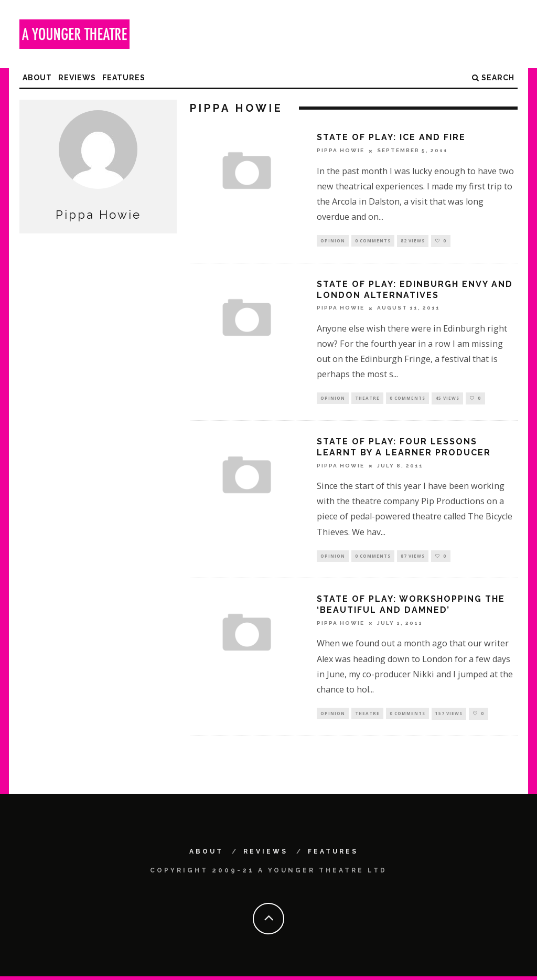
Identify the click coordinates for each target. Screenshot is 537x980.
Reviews (77, 78)
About (37, 78)
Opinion (333, 241)
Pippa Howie (341, 151)
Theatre (367, 400)
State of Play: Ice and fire (391, 137)
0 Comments (373, 241)
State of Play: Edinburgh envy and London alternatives (415, 291)
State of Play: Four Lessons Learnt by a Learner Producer (404, 449)
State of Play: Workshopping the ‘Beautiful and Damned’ (411, 608)
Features (124, 78)
